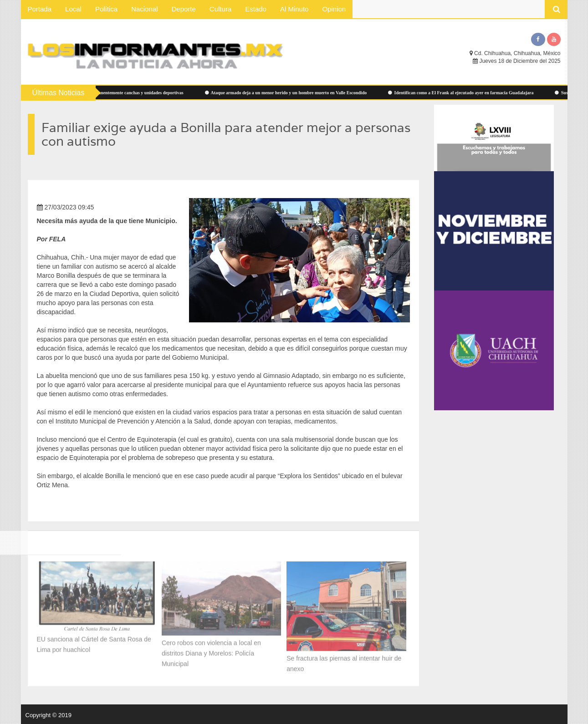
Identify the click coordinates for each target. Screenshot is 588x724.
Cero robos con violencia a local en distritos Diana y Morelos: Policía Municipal (211, 651)
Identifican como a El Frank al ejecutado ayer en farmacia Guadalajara (463, 93)
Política (106, 9)
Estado (256, 9)
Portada (40, 9)
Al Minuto (294, 9)
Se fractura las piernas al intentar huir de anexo (344, 661)
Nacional (144, 9)
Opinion (334, 9)
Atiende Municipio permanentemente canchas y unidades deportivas (117, 93)
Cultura (220, 9)
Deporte (183, 9)
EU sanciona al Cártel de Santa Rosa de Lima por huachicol (94, 642)
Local (73, 9)
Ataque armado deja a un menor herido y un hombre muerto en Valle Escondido (289, 93)
